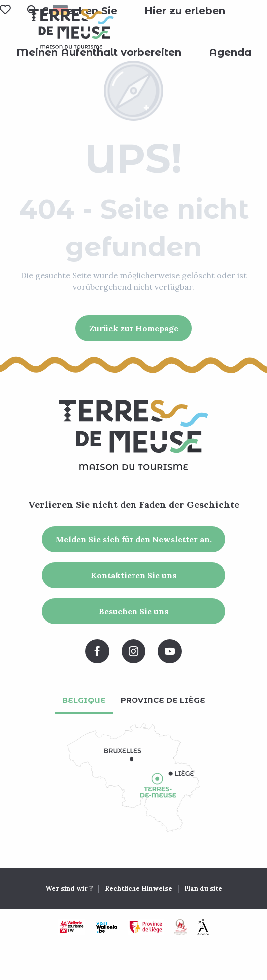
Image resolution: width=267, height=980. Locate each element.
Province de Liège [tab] (163, 700)
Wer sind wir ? (69, 888)
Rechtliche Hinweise (138, 888)
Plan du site (203, 888)
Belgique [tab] (84, 700)
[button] (185, 11)
